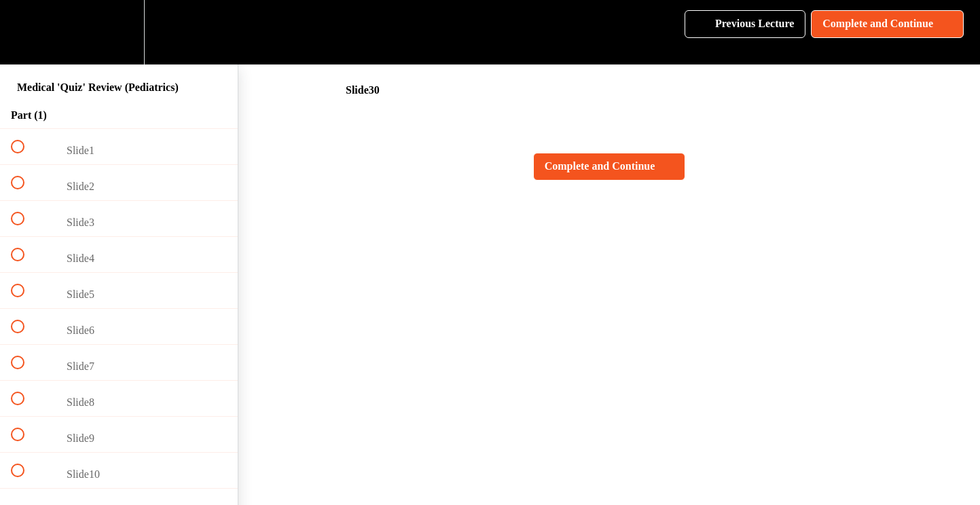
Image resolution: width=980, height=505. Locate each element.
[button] (25, 32)
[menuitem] (119, 32)
